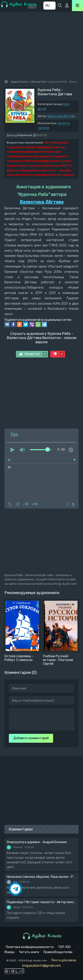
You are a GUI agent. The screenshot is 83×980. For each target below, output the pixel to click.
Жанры (9, 952)
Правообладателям (58, 952)
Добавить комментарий (31, 738)
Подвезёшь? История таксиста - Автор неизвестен (41, 902)
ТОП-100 (64, 947)
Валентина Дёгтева (61, 116)
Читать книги (29, 952)
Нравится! (33, 354)
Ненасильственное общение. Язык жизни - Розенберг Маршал (41, 877)
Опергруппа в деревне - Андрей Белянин (37, 842)
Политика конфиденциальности (30, 947)
